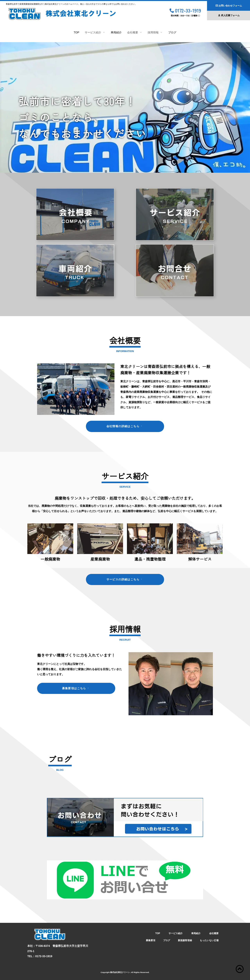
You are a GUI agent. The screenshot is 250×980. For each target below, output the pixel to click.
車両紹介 (116, 32)
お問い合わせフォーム (229, 6)
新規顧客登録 (185, 940)
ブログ (172, 32)
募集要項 (151, 940)
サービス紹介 (176, 933)
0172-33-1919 (185, 11)
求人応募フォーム (229, 15)
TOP (76, 32)
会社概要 (214, 933)
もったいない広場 (209, 940)
